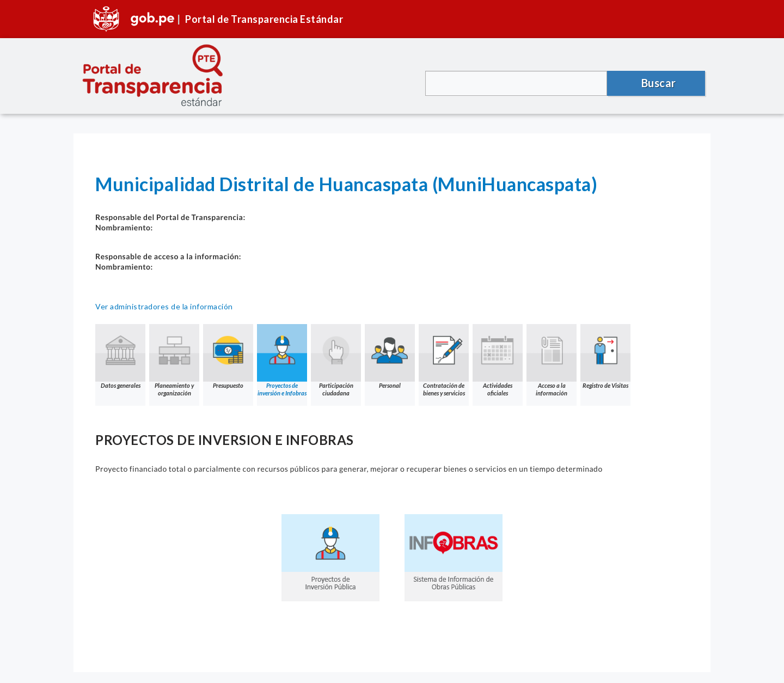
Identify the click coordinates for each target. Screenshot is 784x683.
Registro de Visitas (605, 356)
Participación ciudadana (336, 360)
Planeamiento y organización (174, 360)
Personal (390, 356)
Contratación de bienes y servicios (444, 360)
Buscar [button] (659, 83)
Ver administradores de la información (164, 306)
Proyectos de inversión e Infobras (282, 360)
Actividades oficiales (498, 360)
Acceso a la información (552, 360)
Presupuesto (228, 356)
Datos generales (120, 356)
